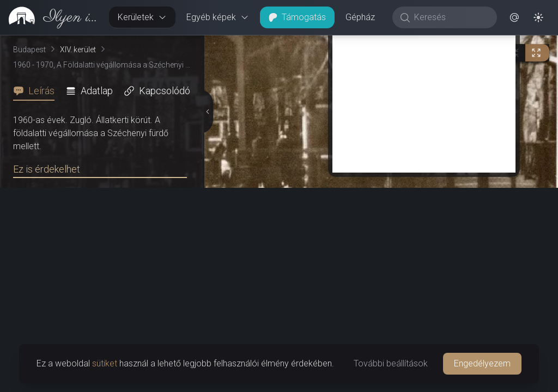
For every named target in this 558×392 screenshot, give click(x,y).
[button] (514, 17)
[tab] (37, 91)
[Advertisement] (424, 96)
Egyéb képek (218, 17)
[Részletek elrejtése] (208, 112)
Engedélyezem (482, 363)
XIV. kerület (78, 50)
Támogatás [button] (297, 17)
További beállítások (391, 363)
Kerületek (142, 17)
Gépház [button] (360, 17)
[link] (50, 17)
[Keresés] (450, 17)
